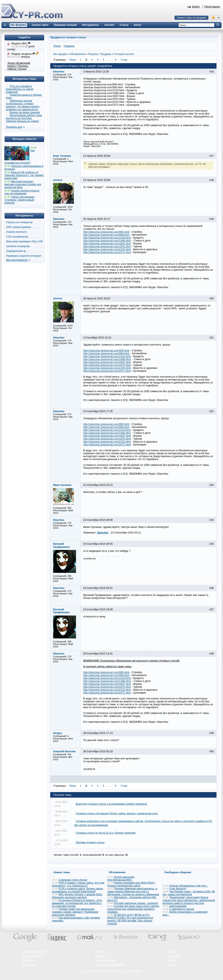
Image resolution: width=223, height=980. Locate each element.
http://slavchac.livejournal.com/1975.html (107, 246)
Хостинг (172, 965)
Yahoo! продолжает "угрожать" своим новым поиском (19, 200)
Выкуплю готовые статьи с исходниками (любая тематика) (111, 804)
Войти (196, 7)
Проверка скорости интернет (24, 256)
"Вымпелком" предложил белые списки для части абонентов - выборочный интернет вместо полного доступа (189, 900)
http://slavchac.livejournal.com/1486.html (107, 241)
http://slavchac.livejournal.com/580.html (106, 235)
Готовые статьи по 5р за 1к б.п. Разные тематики (105, 833)
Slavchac (103, 533)
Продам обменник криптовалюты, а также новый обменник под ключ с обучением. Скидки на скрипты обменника (133, 892)
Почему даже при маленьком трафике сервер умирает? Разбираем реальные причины (75, 912)
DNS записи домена (19, 227)
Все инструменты (17, 260)
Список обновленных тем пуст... (189, 886)
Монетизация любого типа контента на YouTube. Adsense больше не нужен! (24, 118)
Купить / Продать (18, 66)
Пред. (73, 60)
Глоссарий (173, 956)
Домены (172, 960)
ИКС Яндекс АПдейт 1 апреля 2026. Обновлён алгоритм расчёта (77, 896)
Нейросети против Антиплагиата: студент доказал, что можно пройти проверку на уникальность (22, 105)
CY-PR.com (121, 971)
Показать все (14, 127)
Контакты (29, 960)
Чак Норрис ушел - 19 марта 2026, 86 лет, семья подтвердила (189, 893)
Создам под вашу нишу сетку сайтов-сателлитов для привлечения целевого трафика (133, 909)
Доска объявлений (19, 63)
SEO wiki (172, 951)
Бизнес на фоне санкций (25, 112)
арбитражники (178, 906)
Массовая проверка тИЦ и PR (25, 241)
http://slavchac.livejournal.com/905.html (106, 232)
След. (124, 60)
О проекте (29, 965)
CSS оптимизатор (17, 237)
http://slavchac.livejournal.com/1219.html (107, 238)
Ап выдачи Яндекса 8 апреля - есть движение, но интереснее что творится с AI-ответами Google (77, 903)
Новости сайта (32, 956)
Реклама (100, 951)
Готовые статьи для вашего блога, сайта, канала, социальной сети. (117, 813)
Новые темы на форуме (191, 18)
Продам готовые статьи (90, 842)
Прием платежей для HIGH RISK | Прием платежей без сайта (131, 884)
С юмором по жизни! (182, 909)
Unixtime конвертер (18, 246)
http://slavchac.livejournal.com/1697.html (107, 244)
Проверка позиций (34, 951)
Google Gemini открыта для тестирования (22, 192)
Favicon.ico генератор (19, 222)
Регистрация (212, 7)
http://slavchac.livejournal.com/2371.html (107, 252)
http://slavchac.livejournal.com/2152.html (107, 249)
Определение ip (16, 251)
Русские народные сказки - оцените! (136, 903)
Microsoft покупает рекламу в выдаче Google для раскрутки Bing (23, 184)
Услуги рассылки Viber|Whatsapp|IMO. (121, 878)
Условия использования (110, 965)
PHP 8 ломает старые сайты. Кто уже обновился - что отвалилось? (78, 884)
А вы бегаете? (178, 889)
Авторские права (105, 960)
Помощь (100, 956)
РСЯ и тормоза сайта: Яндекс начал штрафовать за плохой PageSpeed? (77, 890)
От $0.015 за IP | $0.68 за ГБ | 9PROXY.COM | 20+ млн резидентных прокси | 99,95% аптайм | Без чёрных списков (130, 919)
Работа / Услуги (17, 69)
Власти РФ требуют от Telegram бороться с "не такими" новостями (24, 175)
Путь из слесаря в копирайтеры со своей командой (20, 89)
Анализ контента (17, 232)
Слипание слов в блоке (73, 880)
